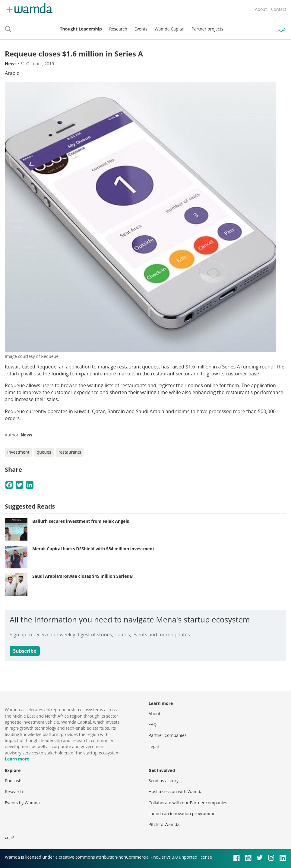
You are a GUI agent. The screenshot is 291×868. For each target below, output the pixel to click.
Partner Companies (168, 735)
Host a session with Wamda (176, 791)
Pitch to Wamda (164, 824)
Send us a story (164, 781)
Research (118, 29)
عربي (281, 29)
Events (141, 29)
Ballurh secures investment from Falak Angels (81, 521)
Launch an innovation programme (182, 813)
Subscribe (25, 651)
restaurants (70, 452)
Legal (154, 746)
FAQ (153, 724)
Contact (279, 9)
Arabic (12, 73)
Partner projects (207, 29)
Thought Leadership (81, 29)
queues (44, 452)
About (261, 9)
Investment (18, 452)
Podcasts (14, 781)
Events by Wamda (22, 803)
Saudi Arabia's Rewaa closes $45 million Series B (82, 576)
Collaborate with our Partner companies (188, 803)
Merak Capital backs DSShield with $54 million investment (93, 549)
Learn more (17, 759)
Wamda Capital (170, 29)
